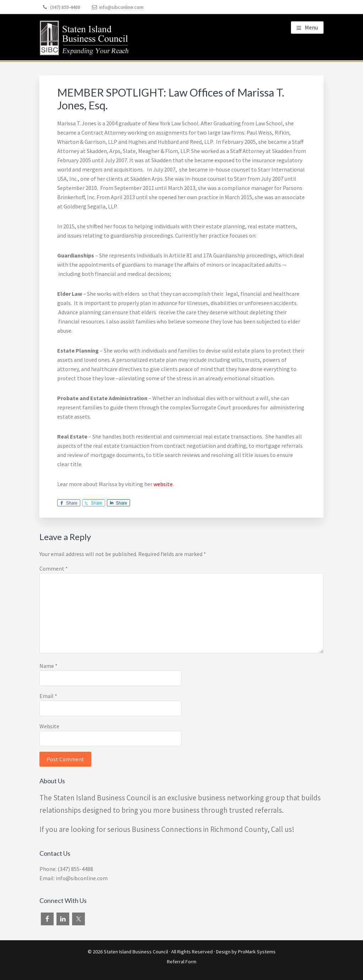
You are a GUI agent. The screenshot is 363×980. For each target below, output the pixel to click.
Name (48, 666)
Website (49, 726)
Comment (54, 568)
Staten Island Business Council (136, 952)
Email (48, 696)
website (163, 484)
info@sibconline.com (121, 7)
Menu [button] (311, 27)
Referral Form (182, 962)
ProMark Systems (257, 952)
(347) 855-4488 (65, 7)
